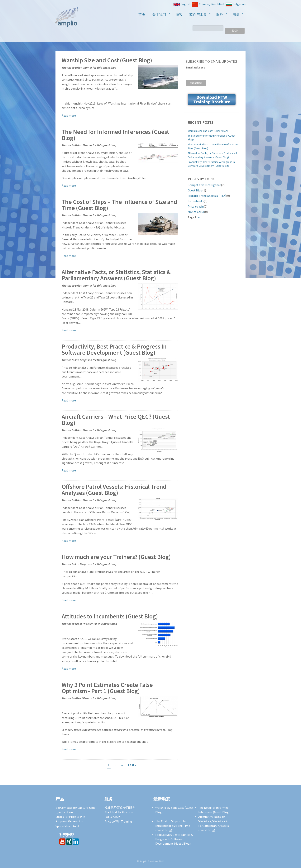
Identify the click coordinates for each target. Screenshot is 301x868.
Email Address (195, 67)
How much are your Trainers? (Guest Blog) (116, 557)
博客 (179, 14)
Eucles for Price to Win (70, 817)
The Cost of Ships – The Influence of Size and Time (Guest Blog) (119, 205)
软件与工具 (199, 16)
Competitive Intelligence (204, 185)
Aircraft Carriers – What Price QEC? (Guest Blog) (116, 420)
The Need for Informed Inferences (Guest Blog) (115, 135)
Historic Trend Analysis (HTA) (207, 196)
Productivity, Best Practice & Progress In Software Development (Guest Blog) (114, 350)
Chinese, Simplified (208, 4)
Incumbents (196, 201)
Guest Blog (195, 190)
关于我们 (160, 16)
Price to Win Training (118, 821)
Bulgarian (236, 4)
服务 (220, 16)
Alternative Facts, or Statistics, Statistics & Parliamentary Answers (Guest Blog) (116, 275)
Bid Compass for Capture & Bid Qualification (75, 810)
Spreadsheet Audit (67, 826)
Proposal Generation (69, 821)
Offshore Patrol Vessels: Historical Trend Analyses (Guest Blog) (114, 490)
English (182, 4)
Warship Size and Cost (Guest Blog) (107, 60)
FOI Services (112, 817)
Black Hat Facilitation (119, 812)
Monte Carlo (196, 212)
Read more (69, 115)
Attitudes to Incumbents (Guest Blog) (110, 616)
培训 (237, 16)
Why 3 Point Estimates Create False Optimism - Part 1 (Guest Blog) (107, 688)
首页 (142, 14)
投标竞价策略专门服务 (120, 808)
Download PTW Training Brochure (212, 99)
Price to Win (196, 206)
